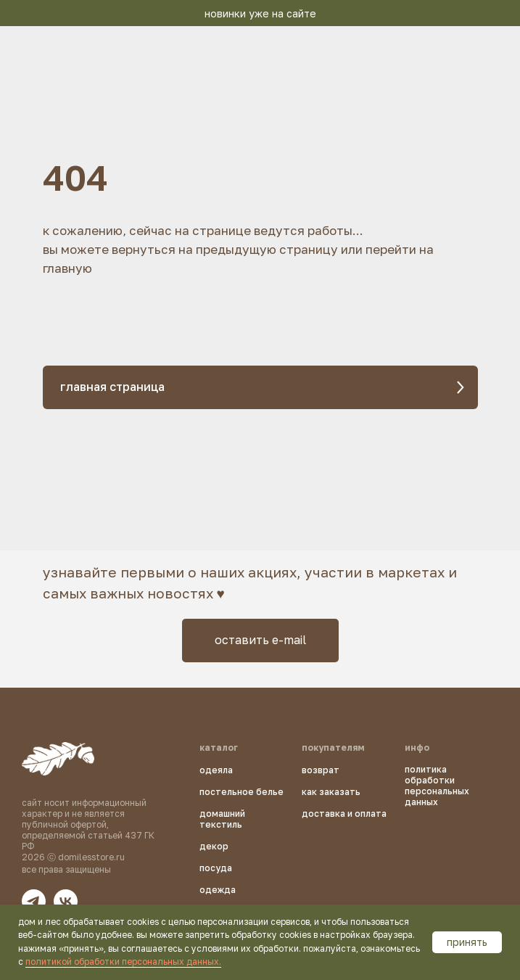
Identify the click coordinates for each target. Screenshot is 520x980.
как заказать (331, 792)
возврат (321, 770)
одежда (218, 890)
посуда (216, 868)
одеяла (216, 770)
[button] (260, 641)
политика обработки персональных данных (437, 786)
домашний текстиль (222, 819)
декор (214, 846)
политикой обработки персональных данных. (123, 962)
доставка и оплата (344, 814)
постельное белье (242, 792)
